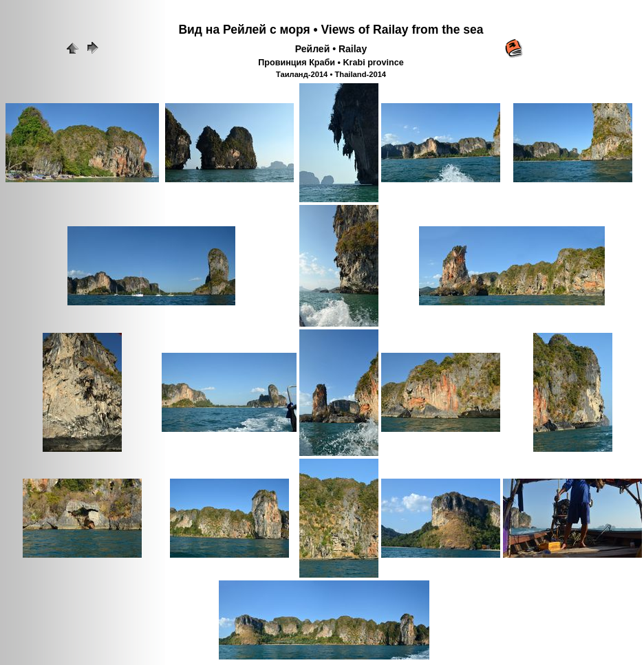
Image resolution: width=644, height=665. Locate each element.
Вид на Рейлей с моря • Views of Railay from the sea (331, 30)
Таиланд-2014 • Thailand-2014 (331, 74)
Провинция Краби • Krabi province (331, 63)
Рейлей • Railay (331, 49)
